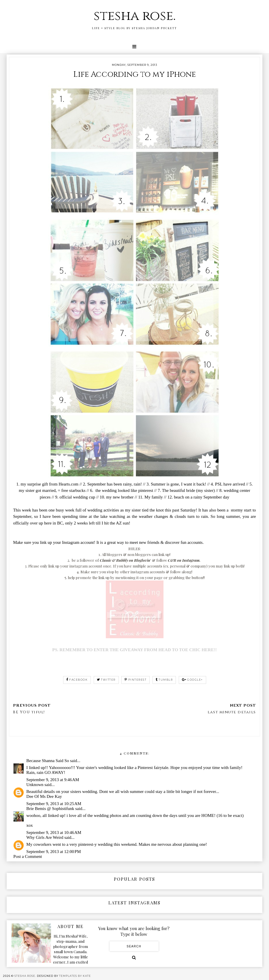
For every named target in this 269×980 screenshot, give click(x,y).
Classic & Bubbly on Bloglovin (125, 560)
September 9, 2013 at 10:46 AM (54, 832)
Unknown (35, 785)
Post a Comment (28, 856)
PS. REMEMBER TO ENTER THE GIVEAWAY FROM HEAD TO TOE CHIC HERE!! (134, 650)
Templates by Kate (75, 976)
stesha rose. (135, 16)
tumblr (164, 680)
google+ (192, 680)
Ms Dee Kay (51, 796)
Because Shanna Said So (48, 761)
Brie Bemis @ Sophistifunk (50, 809)
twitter (106, 680)
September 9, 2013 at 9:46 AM (53, 780)
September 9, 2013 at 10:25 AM (54, 804)
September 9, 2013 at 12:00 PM (53, 852)
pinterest (136, 680)
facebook (77, 680)
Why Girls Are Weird (45, 837)
